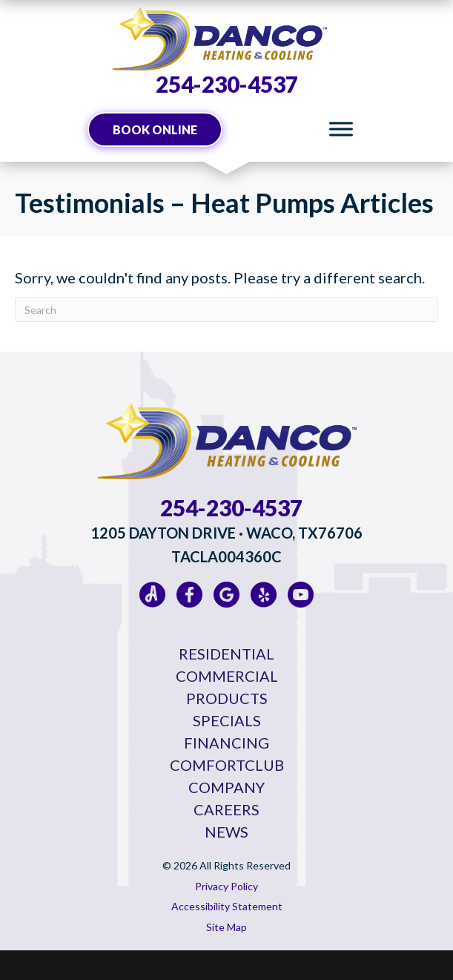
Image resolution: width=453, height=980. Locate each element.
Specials (227, 720)
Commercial (227, 676)
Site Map (226, 927)
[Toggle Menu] (341, 129)
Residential (226, 654)
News (226, 832)
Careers (226, 809)
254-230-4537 (227, 84)
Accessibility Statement (227, 906)
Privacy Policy (226, 886)
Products (227, 698)
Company (226, 787)
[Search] (226, 309)
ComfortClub (227, 765)
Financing (226, 743)
